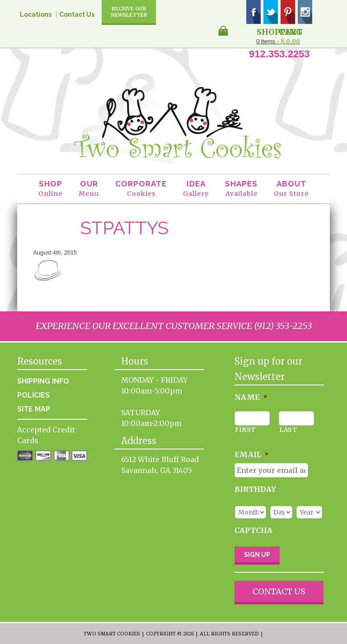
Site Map (34, 409)
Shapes (241, 189)
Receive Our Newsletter (129, 12)
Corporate (141, 189)
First (245, 430)
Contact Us (77, 14)
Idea (196, 189)
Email (251, 454)
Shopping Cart (279, 31)
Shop (50, 189)
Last (288, 430)
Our (89, 189)
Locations (36, 14)
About (291, 189)
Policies (33, 395)
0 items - (278, 41)
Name (251, 397)
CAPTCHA (253, 530)
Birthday (255, 489)
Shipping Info (43, 381)
